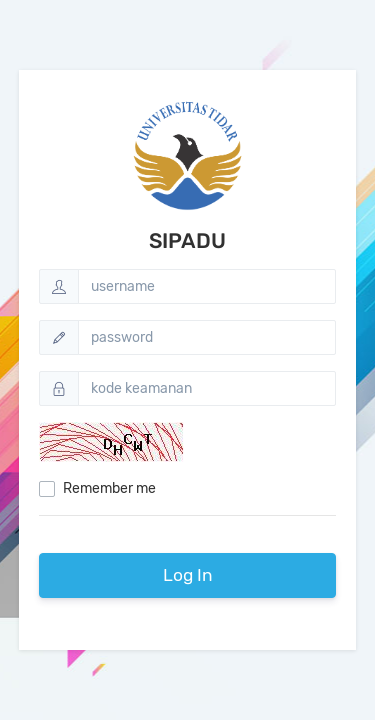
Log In (188, 575)
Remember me (109, 488)
